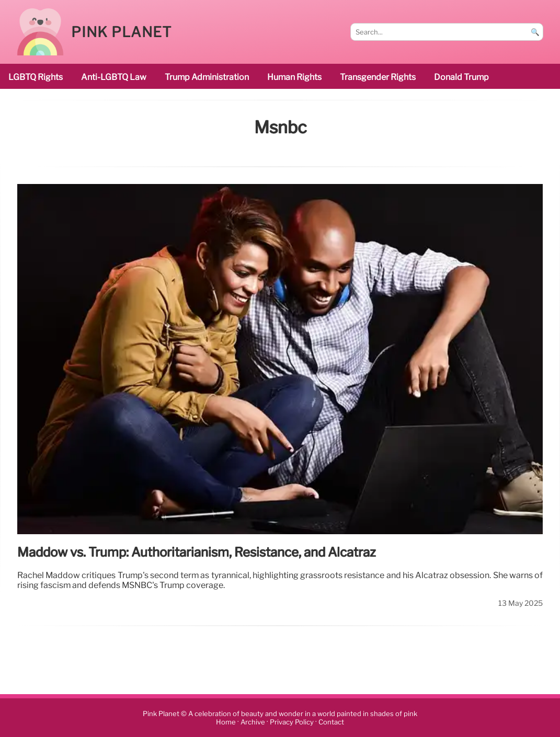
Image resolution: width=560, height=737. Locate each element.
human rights (294, 77)
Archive (253, 722)
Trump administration (207, 77)
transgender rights (378, 77)
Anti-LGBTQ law (114, 77)
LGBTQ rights (36, 77)
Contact (331, 722)
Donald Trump (461, 77)
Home (226, 722)
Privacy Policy (292, 722)
